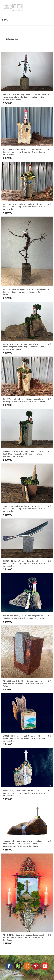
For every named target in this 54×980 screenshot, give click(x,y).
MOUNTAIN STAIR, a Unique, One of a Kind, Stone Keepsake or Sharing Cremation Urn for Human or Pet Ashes (24, 347)
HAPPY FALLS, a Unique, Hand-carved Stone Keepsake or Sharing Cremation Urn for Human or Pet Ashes (24, 152)
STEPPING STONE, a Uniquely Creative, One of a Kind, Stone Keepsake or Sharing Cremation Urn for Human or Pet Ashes (24, 454)
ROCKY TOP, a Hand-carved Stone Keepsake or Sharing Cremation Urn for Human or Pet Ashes (24, 400)
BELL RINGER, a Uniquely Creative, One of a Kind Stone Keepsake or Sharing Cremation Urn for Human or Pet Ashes (25, 97)
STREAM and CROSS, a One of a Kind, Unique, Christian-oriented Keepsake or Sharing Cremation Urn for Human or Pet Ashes (23, 844)
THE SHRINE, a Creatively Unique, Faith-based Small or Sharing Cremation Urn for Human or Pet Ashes (24, 937)
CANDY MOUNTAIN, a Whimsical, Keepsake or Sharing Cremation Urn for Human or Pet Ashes (24, 617)
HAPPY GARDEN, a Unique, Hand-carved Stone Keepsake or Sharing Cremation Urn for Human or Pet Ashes (24, 207)
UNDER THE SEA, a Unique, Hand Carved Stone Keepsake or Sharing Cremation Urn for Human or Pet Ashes (24, 563)
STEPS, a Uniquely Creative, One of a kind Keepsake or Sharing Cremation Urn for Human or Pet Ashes (24, 509)
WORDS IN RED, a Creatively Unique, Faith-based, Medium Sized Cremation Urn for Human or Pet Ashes (24, 738)
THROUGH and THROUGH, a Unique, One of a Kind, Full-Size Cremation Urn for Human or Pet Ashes (24, 684)
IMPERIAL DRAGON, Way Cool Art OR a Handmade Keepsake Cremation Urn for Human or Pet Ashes (25, 292)
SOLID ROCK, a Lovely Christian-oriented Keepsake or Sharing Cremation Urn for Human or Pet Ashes (24, 793)
